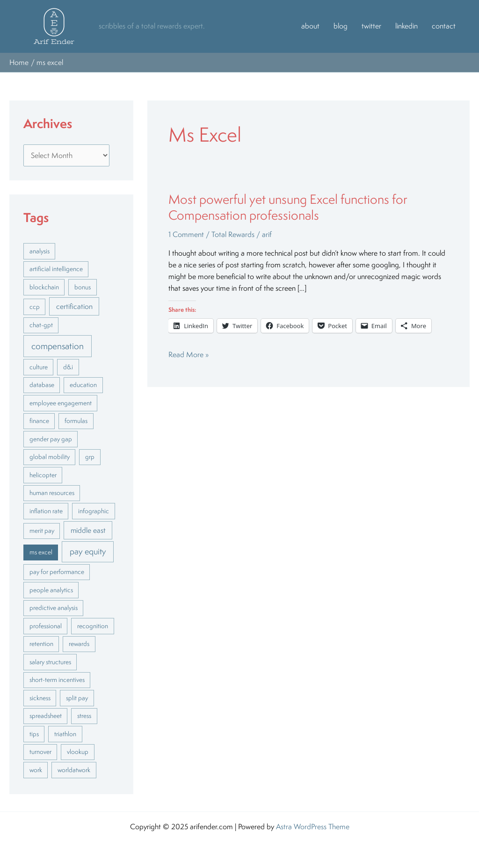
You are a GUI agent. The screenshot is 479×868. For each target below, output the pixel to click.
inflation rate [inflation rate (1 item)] (46, 511)
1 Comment (186, 234)
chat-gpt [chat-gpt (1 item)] (41, 325)
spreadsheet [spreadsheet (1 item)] (46, 716)
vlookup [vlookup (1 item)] (78, 752)
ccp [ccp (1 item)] (35, 307)
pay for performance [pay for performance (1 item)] (57, 572)
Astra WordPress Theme (313, 827)
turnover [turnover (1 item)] (40, 752)
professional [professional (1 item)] (46, 626)
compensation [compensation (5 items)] (58, 346)
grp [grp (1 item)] (90, 457)
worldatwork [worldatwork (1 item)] (74, 770)
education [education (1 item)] (83, 385)
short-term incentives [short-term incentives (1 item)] (57, 680)
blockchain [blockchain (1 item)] (44, 287)
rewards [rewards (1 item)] (79, 644)
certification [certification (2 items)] (74, 306)
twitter (371, 26)
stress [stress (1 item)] (84, 716)
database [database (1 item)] (42, 385)
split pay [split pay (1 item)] (77, 698)
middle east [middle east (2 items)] (88, 530)
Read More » (189, 354)
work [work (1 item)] (36, 770)
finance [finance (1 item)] (39, 421)
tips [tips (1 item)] (34, 734)
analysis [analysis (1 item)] (40, 251)
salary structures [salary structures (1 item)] (50, 662)
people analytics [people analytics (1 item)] (51, 590)
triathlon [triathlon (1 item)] (65, 734)
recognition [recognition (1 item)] (93, 626)
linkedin (406, 26)
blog (341, 26)
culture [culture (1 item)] (39, 367)
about (310, 26)
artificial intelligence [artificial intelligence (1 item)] (56, 269)
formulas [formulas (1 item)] (76, 421)
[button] (54, 26)
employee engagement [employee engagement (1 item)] (61, 403)
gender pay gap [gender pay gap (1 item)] (51, 439)
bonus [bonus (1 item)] (83, 287)
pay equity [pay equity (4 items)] (88, 551)
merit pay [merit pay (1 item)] (42, 531)
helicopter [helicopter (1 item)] (43, 475)
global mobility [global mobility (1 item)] (50, 457)
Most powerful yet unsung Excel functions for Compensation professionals (288, 207)
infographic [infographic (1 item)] (94, 511)
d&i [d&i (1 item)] (68, 367)
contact (444, 26)
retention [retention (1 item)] (41, 644)
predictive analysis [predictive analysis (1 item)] (54, 608)
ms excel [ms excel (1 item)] (41, 552)
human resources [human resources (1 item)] (52, 493)
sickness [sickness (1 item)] (40, 698)
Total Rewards (233, 234)
